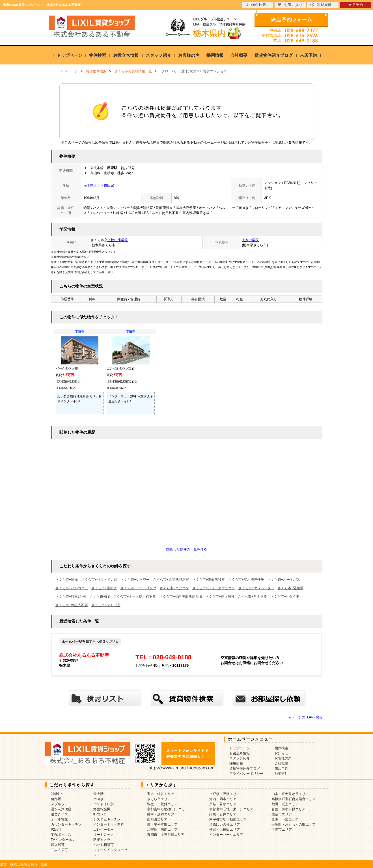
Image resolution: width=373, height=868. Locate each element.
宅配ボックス (61, 835)
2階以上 (57, 794)
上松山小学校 (118, 240)
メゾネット (59, 804)
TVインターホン (63, 840)
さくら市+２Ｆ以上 (106, 605)
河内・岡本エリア (223, 799)
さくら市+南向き (104, 588)
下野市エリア (282, 830)
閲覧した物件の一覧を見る (187, 549)
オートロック (104, 835)
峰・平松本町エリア (162, 824)
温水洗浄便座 (61, 809)
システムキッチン (107, 819)
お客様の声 (189, 55)
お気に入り (290, 5)
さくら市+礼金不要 (285, 597)
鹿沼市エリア (282, 814)
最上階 (98, 794)
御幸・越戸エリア (161, 814)
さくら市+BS (100, 597)
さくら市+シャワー (135, 580)
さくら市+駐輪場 (291, 588)
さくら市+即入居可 (220, 597)
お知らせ (281, 753)
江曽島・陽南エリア (162, 830)
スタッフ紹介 (158, 55)
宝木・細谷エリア (161, 794)
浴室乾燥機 (102, 809)
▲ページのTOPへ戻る (305, 717)
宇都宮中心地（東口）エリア (231, 809)
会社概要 (239, 55)
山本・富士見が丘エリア (290, 794)
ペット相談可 (104, 845)
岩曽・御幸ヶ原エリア (288, 809)
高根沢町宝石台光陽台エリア (294, 799)
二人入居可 (59, 850)
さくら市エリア (159, 799)
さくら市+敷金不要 (252, 597)
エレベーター (104, 830)
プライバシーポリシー (246, 774)
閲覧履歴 (321, 5)
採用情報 (215, 55)
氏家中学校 (250, 240)
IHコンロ (100, 814)
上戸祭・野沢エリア (225, 794)
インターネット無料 (109, 824)
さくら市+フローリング (138, 588)
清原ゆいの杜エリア (225, 824)
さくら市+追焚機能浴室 (171, 580)
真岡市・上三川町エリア (166, 835)
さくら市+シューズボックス (214, 588)
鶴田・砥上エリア (285, 804)
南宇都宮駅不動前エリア (228, 819)
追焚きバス (59, 814)
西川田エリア (157, 819)
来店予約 (308, 55)
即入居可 (58, 845)
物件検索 (98, 55)
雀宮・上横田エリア (225, 830)
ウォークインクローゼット (110, 852)
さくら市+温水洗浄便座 (246, 580)
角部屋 (56, 799)
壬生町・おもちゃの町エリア (294, 824)
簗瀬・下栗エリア (285, 819)
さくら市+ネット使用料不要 (134, 597)
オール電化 (59, 819)
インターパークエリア (226, 835)
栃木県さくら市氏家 (99, 185)
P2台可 (56, 830)
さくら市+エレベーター (256, 588)
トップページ (69, 55)
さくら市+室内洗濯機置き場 (181, 597)
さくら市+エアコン (174, 588)
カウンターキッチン (66, 824)
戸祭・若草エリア (223, 804)
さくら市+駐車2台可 (71, 597)
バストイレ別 (104, 804)
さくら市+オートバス (284, 580)
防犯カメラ (102, 840)
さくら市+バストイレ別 (99, 580)
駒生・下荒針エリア (162, 804)
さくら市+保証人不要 (72, 605)
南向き (98, 799)
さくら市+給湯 (67, 580)
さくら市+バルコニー (72, 588)
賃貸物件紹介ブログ (274, 55)
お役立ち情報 (126, 55)
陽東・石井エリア (223, 814)
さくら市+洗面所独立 (209, 580)
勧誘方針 (281, 774)
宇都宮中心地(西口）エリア (168, 809)
